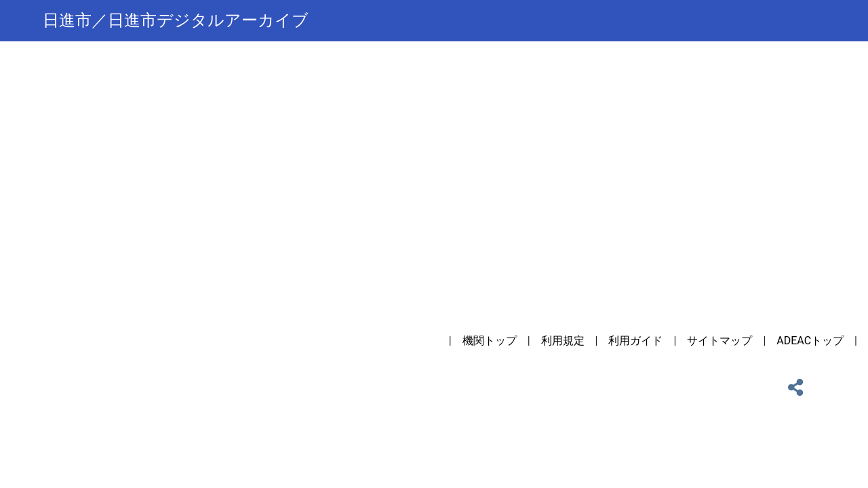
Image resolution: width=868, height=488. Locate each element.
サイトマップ (719, 341)
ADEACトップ (810, 341)
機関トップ (490, 341)
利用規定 (563, 341)
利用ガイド (635, 341)
